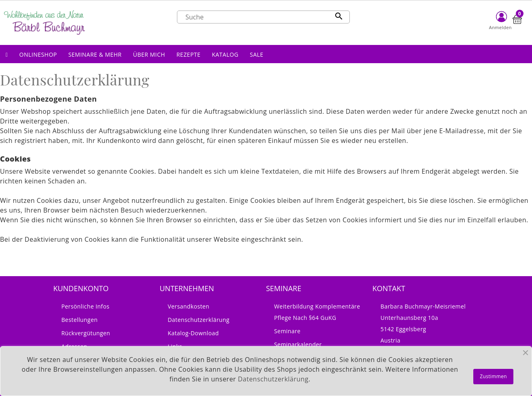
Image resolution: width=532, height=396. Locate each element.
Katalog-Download (193, 333)
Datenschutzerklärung (199, 320)
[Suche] (263, 17)
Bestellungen (79, 320)
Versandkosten (188, 306)
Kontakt (389, 288)
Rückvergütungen (86, 333)
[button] (38, 54)
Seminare (287, 331)
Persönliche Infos (85, 306)
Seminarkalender (298, 344)
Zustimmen (493, 376)
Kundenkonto (81, 288)
